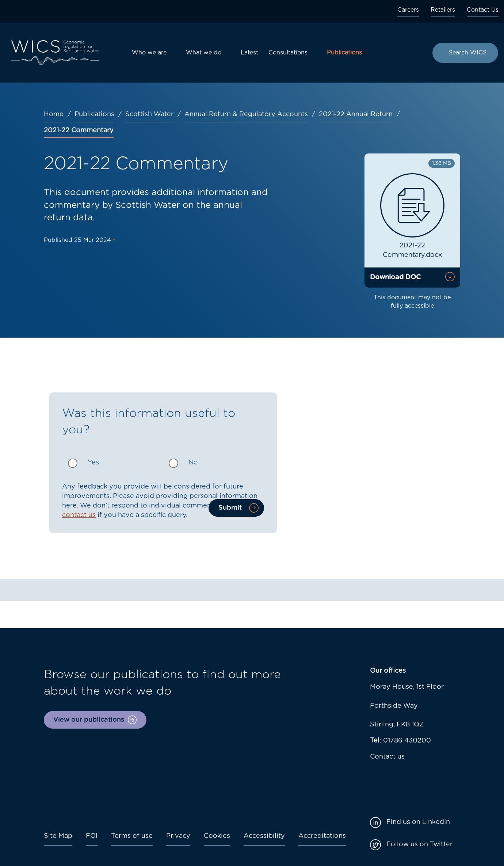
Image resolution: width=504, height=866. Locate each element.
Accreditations (322, 836)
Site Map (58, 836)
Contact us (387, 757)
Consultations (288, 53)
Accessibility (264, 836)
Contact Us (483, 10)
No (193, 463)
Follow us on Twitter (419, 844)
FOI (92, 836)
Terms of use (132, 836)
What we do (204, 53)
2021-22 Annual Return (356, 114)
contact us (79, 515)
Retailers (443, 10)
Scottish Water (149, 114)
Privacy (178, 836)
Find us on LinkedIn (418, 822)
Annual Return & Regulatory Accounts (246, 114)
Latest (249, 53)
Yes (93, 463)
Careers (408, 10)
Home (54, 114)
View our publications (89, 720)
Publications (344, 53)
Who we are (149, 53)
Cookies (217, 836)
